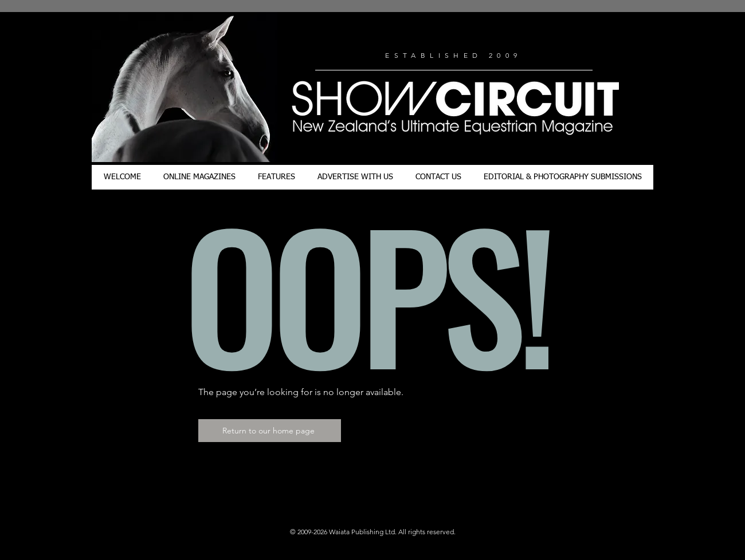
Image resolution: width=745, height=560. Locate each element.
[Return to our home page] (270, 431)
